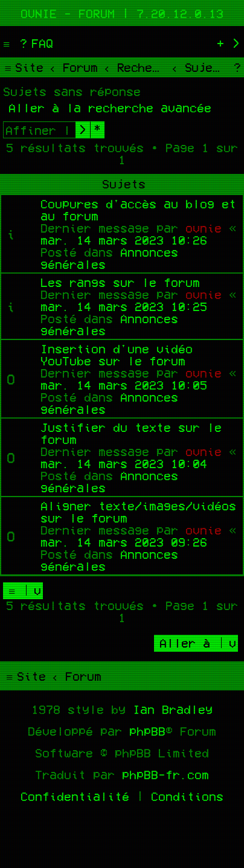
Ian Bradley (173, 709)
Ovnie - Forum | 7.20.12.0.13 (122, 13)
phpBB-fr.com (165, 774)
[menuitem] (35, 43)
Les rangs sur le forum (120, 282)
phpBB (147, 731)
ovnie (204, 228)
